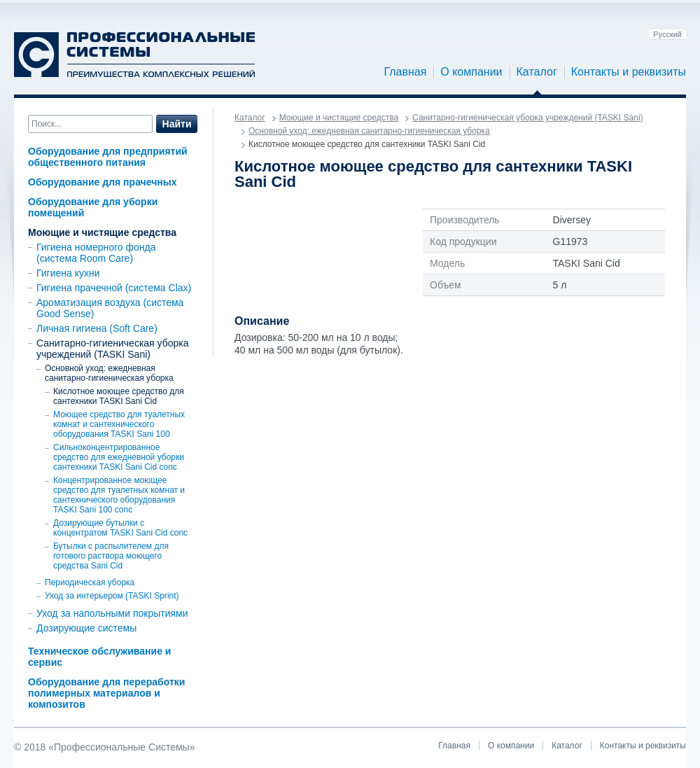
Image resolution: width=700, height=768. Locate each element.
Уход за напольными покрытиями (112, 613)
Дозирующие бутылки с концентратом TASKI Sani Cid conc (120, 528)
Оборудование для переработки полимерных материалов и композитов (106, 693)
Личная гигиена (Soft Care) (97, 328)
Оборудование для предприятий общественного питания (108, 157)
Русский (667, 34)
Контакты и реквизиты (629, 72)
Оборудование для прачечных (102, 182)
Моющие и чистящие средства (102, 232)
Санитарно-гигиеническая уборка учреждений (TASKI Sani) (113, 349)
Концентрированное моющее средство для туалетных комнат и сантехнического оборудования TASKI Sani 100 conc (119, 495)
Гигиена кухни (68, 273)
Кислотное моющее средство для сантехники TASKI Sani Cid (119, 396)
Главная (405, 72)
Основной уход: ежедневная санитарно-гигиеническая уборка (109, 373)
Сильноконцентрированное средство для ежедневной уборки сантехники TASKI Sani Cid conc (119, 457)
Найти (177, 124)
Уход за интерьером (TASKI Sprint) (112, 596)
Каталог (537, 72)
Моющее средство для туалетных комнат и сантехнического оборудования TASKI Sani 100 (119, 424)
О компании (471, 72)
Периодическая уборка (90, 582)
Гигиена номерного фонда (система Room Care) (96, 253)
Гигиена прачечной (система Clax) (114, 288)
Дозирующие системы (86, 628)
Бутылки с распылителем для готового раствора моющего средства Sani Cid (111, 556)
